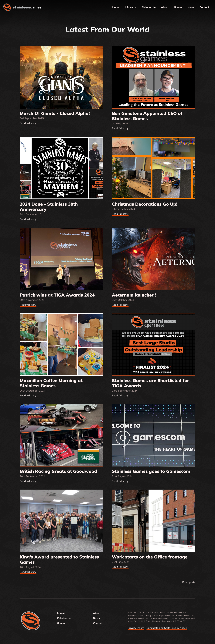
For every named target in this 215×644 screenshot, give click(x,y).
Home (116, 7)
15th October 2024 (123, 300)
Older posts (189, 582)
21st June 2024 (121, 562)
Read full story (28, 123)
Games (178, 7)
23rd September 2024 (125, 391)
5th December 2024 (123, 209)
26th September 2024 (32, 391)
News (191, 7)
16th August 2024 (30, 567)
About (165, 7)
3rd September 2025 (32, 118)
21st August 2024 (122, 476)
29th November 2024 (32, 300)
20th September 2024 (32, 476)
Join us (131, 7)
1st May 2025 (120, 123)
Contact (204, 7)
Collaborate (149, 7)
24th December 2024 (32, 214)
